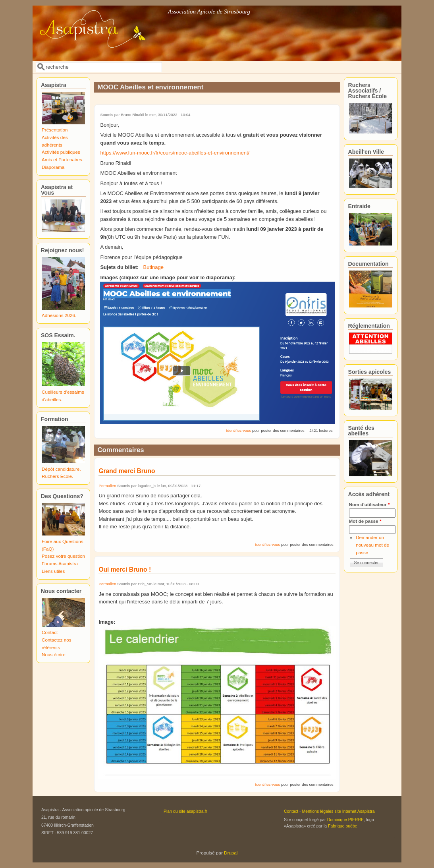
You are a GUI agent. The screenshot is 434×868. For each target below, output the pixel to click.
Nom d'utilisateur (369, 504)
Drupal (231, 853)
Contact (50, 632)
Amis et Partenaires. (63, 159)
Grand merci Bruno (127, 471)
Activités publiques (61, 152)
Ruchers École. (57, 476)
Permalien (107, 486)
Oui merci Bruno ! (125, 569)
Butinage (153, 267)
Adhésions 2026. (59, 315)
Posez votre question (63, 556)
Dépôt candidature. (61, 469)
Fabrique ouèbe (343, 826)
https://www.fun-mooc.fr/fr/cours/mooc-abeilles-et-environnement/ (175, 153)
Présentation (55, 130)
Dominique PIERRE (345, 820)
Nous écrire (54, 654)
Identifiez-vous (238, 430)
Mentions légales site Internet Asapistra (339, 811)
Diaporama (53, 167)
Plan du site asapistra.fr (185, 811)
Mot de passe (365, 521)
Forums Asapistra (60, 564)
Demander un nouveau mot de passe (372, 545)
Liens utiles (53, 571)
